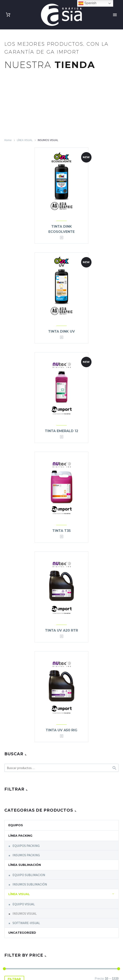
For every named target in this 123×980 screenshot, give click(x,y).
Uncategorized (22, 933)
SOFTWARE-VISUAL (26, 923)
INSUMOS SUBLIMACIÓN (30, 884)
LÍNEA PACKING (20, 836)
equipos (16, 825)
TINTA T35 (61, 531)
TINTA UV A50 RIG (61, 730)
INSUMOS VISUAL (25, 913)
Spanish (87, 3)
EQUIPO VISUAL (24, 904)
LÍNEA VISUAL (25, 140)
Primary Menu (115, 15)
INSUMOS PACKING (26, 855)
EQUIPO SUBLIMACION (29, 875)
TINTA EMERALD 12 (61, 431)
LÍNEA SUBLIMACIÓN (25, 865)
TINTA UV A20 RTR (61, 630)
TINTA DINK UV (61, 331)
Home (8, 140)
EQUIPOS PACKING (26, 846)
